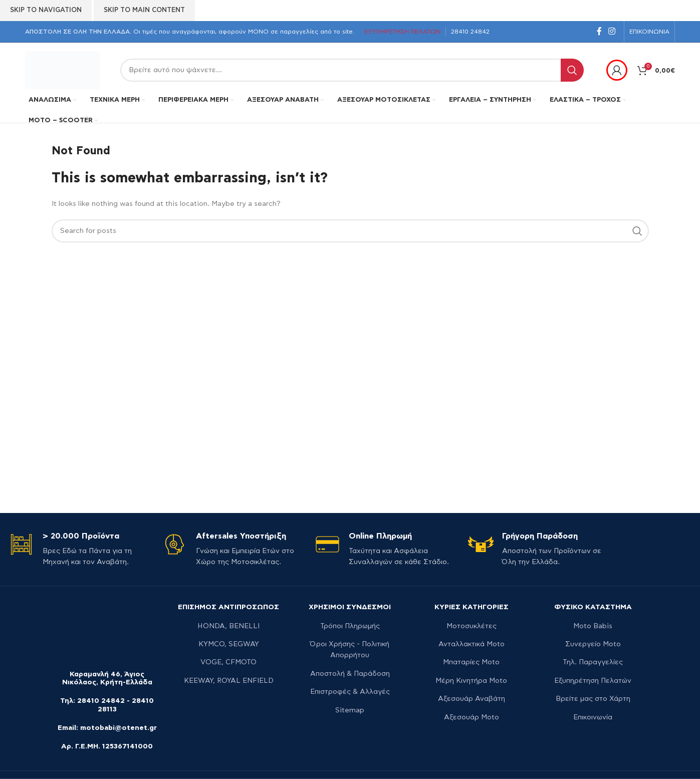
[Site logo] (63, 69)
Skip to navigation (46, 10)
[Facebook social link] (599, 31)
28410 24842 (101, 701)
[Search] (352, 70)
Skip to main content (144, 10)
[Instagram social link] (612, 31)
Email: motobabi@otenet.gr (107, 728)
